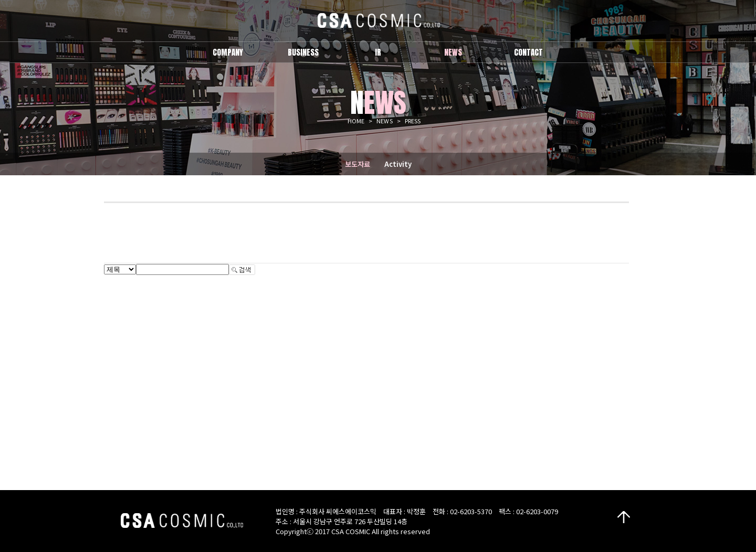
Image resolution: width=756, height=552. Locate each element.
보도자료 (358, 164)
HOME (356, 121)
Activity (398, 164)
